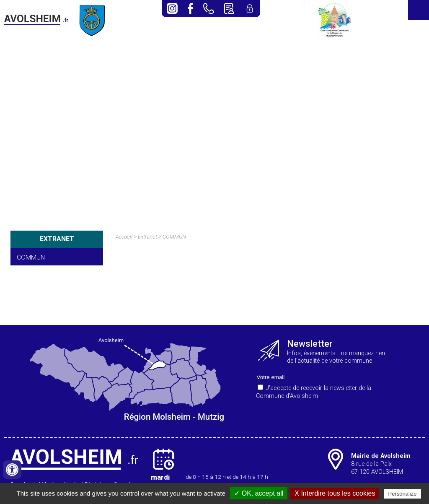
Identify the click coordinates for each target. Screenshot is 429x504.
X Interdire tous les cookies (335, 493)
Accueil (124, 237)
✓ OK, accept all (259, 493)
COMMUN (31, 257)
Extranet (147, 237)
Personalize (403, 494)
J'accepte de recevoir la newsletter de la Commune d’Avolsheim (314, 392)
